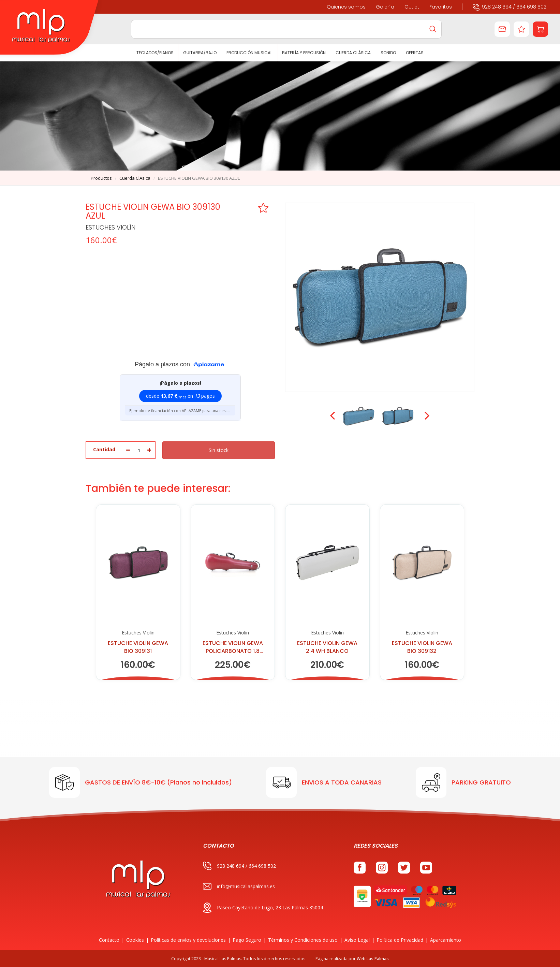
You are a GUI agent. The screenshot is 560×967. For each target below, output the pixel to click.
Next (426, 416)
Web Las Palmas (373, 959)
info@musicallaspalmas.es (239, 886)
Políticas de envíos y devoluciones (188, 940)
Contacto (109, 940)
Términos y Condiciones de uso (303, 940)
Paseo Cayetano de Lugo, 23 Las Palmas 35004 (263, 908)
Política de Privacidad (400, 940)
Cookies (135, 940)
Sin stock (219, 450)
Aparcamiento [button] (446, 940)
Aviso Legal (357, 940)
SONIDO (388, 53)
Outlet (412, 7)
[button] (540, 29)
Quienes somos (346, 7)
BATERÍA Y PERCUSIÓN (304, 53)
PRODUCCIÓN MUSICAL (250, 53)
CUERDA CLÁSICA (353, 53)
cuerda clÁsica (135, 178)
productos (101, 178)
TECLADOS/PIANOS (155, 53)
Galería (385, 7)
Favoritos (441, 7)
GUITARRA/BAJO (200, 53)
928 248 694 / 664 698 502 (510, 7)
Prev (333, 416)
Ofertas (415, 53)
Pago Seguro (247, 940)
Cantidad (104, 449)
